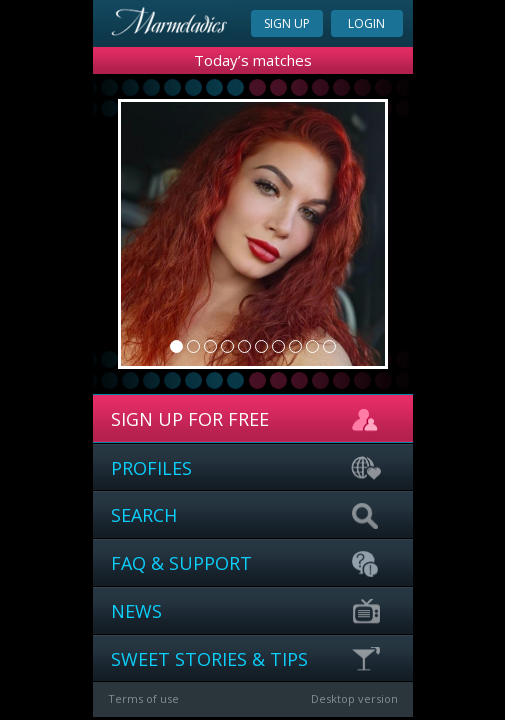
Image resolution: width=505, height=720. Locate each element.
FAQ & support (247, 564)
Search (247, 516)
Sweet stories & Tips (247, 660)
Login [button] (366, 23)
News (247, 612)
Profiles (247, 469)
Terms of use (143, 698)
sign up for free (247, 420)
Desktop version (354, 698)
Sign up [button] (287, 23)
